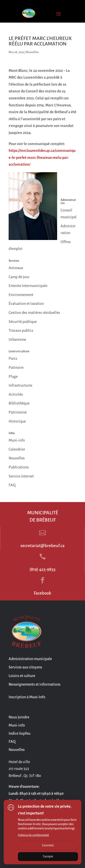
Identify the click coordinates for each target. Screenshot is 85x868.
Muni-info (17, 440)
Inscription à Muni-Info (27, 697)
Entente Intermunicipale (28, 286)
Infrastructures (21, 386)
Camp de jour (19, 277)
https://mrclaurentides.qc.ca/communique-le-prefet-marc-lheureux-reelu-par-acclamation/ (42, 158)
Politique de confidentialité (33, 835)
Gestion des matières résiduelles (34, 313)
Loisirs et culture (22, 676)
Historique (17, 421)
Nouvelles (32, 52)
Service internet (21, 476)
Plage (13, 377)
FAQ (12, 485)
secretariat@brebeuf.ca (42, 546)
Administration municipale (30, 659)
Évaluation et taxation (26, 304)
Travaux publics (21, 331)
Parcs (13, 359)
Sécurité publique (23, 322)
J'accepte (48, 856)
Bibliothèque (19, 403)
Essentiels (48, 845)
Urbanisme (17, 340)
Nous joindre (19, 717)
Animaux (16, 268)
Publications (19, 467)
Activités (16, 395)
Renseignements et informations (35, 685)
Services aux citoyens (25, 667)
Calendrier (17, 449)
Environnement (21, 295)
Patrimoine (18, 412)
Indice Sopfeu (19, 734)
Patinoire (16, 368)
